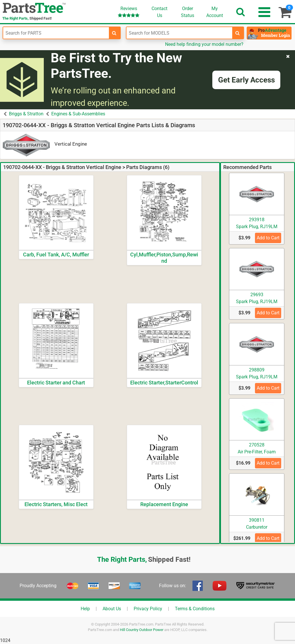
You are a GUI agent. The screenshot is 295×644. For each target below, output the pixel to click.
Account (215, 12)
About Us (112, 609)
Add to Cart (268, 238)
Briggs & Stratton (26, 114)
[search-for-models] (238, 33)
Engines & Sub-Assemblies (78, 114)
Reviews (129, 12)
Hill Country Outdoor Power (142, 630)
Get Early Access (246, 80)
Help (85, 609)
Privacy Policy (148, 609)
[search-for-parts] (114, 33)
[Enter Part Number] (56, 33)
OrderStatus (188, 12)
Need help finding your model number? (204, 44)
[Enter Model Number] (179, 33)
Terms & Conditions (195, 609)
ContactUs (159, 12)
